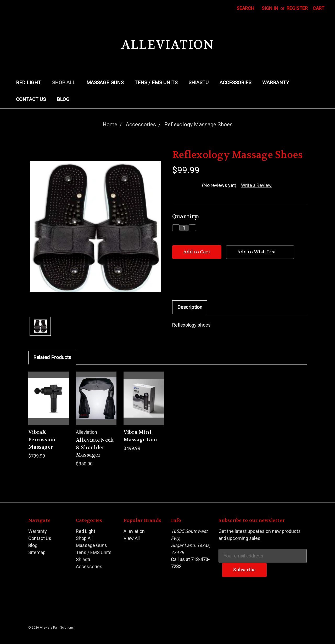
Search (245, 8)
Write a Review (256, 185)
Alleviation (134, 531)
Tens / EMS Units (156, 82)
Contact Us (31, 99)
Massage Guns (105, 82)
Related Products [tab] (52, 357)
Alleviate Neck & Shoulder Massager (95, 448)
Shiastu (199, 82)
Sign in (270, 8)
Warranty (276, 82)
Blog (63, 99)
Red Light (29, 82)
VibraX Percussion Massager (42, 440)
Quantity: (186, 217)
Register (297, 8)
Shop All (64, 82)
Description (190, 307)
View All (132, 538)
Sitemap (37, 552)
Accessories (235, 82)
